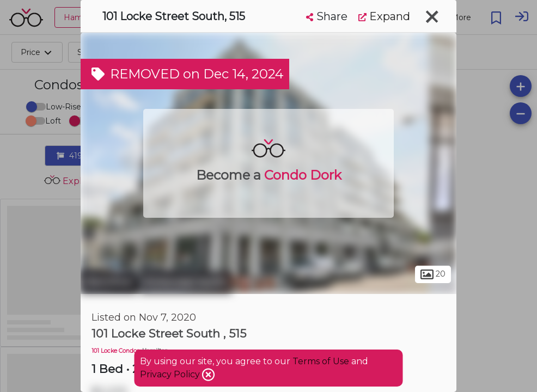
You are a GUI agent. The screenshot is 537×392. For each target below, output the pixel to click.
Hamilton (109, 282)
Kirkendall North (186, 282)
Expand (384, 16)
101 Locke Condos (115, 351)
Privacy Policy (171, 374)
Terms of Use (321, 361)
